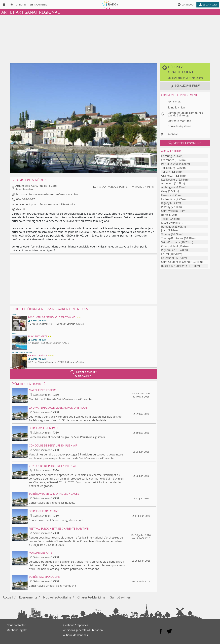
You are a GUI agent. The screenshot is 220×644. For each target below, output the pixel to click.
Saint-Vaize (168, 211)
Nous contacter (16, 625)
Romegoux (168, 227)
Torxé (165, 219)
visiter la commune (185, 143)
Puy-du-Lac (168, 250)
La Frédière (168, 199)
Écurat (165, 254)
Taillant (166, 172)
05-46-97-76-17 (26, 199)
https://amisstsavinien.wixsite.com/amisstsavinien (47, 194)
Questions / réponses (75, 625)
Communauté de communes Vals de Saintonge (185, 114)
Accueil (8, 597)
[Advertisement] (110, 38)
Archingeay (168, 187)
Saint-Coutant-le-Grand (176, 262)
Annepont (167, 183)
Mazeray (166, 223)
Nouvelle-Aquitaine (179, 126)
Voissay (166, 234)
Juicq (164, 230)
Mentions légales (17, 630)
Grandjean (168, 176)
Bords (165, 215)
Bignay (165, 203)
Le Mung (167, 156)
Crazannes (168, 160)
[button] (185, 72)
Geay (164, 191)
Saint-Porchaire (171, 242)
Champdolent (170, 246)
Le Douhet (168, 258)
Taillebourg (168, 168)
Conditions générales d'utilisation (82, 630)
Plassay (166, 207)
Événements (28, 597)
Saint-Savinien (176, 107)
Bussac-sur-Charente (174, 266)
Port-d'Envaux (170, 164)
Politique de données (75, 635)
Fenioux (166, 195)
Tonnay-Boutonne (172, 238)
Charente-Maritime (179, 121)
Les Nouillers (169, 180)
